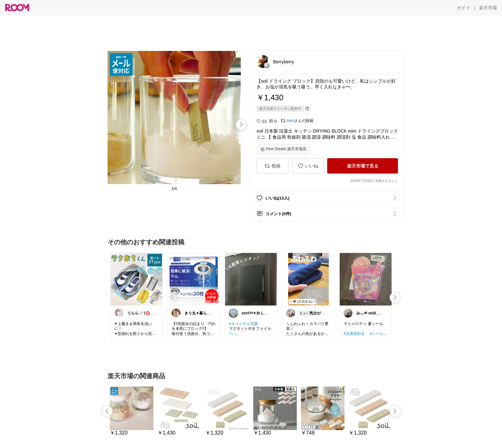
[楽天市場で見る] (363, 166)
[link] (136, 279)
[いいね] (308, 166)
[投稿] (272, 166)
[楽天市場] (488, 8)
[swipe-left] (107, 411)
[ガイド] (464, 8)
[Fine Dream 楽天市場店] (283, 149)
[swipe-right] (241, 125)
